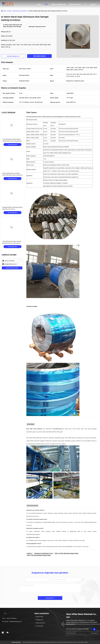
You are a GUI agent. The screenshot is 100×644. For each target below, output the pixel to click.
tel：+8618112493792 (9, 618)
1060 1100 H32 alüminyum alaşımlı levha (39, 555)
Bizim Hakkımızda (59, 4)
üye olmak (94, 633)
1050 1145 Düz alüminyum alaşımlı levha (66, 553)
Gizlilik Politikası (16, 642)
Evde (39, 4)
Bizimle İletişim (75, 4)
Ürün (46, 4)
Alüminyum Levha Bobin (20, 11)
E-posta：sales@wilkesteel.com (12, 621)
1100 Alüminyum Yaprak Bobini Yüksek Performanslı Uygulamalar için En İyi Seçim (12, 141)
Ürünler (9, 11)
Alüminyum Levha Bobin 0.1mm (44, 553)
